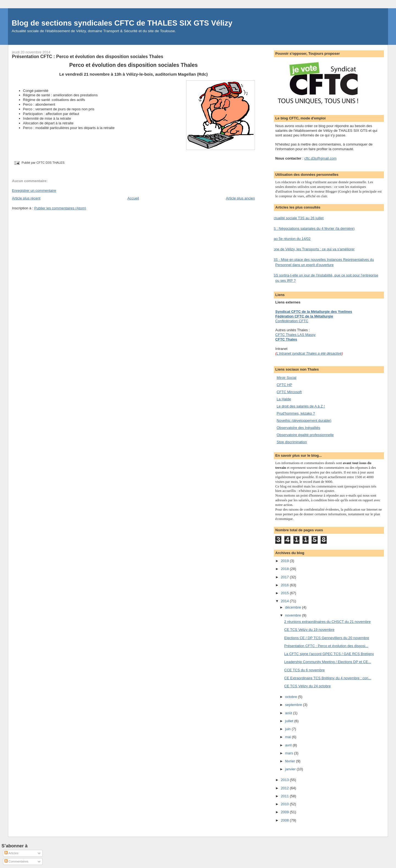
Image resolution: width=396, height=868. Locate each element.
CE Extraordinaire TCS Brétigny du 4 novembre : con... (328, 678)
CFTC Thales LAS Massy (295, 335)
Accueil (133, 198)
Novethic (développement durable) (304, 421)
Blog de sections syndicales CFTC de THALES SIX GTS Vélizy (122, 23)
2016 (285, 585)
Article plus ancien (241, 198)
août (289, 713)
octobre (292, 697)
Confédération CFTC (292, 321)
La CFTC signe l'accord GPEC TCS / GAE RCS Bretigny (329, 654)
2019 (285, 561)
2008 (285, 820)
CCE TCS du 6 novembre (305, 670)
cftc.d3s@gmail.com (321, 158)
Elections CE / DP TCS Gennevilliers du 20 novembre (327, 638)
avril (289, 745)
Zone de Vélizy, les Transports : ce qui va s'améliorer (313, 249)
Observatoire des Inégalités (298, 428)
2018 (285, 569)
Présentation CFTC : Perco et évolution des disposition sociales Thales (88, 56)
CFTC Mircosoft (289, 392)
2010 (285, 804)
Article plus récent (26, 198)
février (291, 761)
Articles (11, 853)
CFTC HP (284, 385)
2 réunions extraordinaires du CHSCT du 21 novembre (328, 622)
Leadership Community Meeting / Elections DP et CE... (328, 662)
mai (289, 737)
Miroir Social (287, 378)
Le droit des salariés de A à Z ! (301, 406)
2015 (285, 593)
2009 (285, 812)
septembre (294, 705)
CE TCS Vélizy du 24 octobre (308, 686)
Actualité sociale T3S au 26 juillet (297, 218)
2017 (285, 577)
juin (288, 729)
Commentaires (16, 861)
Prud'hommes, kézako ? (296, 413)
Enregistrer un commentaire (34, 191)
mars (290, 753)
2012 (285, 788)
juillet (290, 721)
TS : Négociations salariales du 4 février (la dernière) (313, 228)
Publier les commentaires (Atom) (60, 208)
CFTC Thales (286, 339)
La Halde (284, 399)
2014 (285, 601)
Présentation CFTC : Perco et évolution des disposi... (326, 646)
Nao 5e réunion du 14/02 (291, 239)
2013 (285, 780)
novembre (294, 615)
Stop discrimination (292, 442)
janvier (291, 769)
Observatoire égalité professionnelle (305, 435)
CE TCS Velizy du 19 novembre (310, 630)
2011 (285, 796)
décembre (294, 607)
